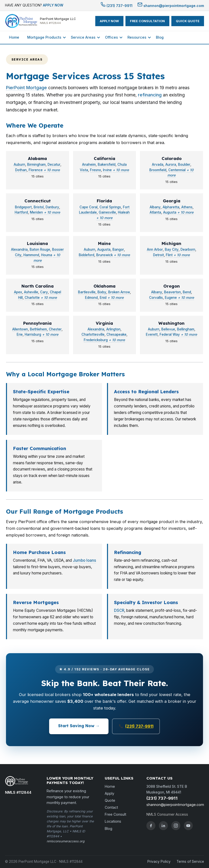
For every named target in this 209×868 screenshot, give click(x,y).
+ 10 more (52, 170)
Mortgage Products (44, 37)
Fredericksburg (96, 340)
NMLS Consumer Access (167, 814)
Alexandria (19, 249)
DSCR (119, 610)
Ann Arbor (155, 249)
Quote (110, 800)
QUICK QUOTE (188, 21)
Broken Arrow (119, 292)
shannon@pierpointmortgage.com (171, 6)
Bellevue (168, 329)
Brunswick (104, 255)
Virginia (104, 323)
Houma (47, 255)
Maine (104, 243)
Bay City (172, 249)
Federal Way (170, 334)
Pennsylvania (37, 323)
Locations (113, 821)
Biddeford (87, 255)
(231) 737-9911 (116, 6)
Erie (20, 334)
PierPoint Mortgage (26, 88)
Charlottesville (93, 334)
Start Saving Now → (79, 726)
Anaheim (89, 164)
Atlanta (155, 212)
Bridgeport (23, 207)
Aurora (171, 164)
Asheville (31, 292)
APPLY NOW (53, 5)
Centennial (177, 170)
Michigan (171, 243)
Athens (187, 207)
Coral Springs (110, 207)
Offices (111, 37)
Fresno (96, 170)
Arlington (113, 329)
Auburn (19, 164)
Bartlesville (87, 292)
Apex (18, 292)
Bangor (118, 249)
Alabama (37, 158)
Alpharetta (171, 207)
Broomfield (158, 170)
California (104, 158)
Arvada (158, 164)
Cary (44, 292)
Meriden (36, 212)
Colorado (172, 158)
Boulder (184, 164)
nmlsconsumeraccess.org (66, 841)
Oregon (172, 286)
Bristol (39, 207)
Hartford (21, 212)
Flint (169, 255)
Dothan (21, 170)
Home (14, 37)
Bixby (102, 292)
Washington (171, 323)
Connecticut (38, 201)
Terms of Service (190, 862)
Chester (55, 329)
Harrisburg (33, 334)
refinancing (150, 95)
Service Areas (83, 37)
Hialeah (124, 212)
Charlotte (32, 298)
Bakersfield (107, 164)
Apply (109, 793)
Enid (103, 298)
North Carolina (38, 286)
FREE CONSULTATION (147, 21)
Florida (104, 201)
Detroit (158, 255)
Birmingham (36, 164)
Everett (152, 334)
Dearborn (188, 249)
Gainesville (107, 212)
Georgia (172, 201)
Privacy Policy (159, 862)
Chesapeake (116, 334)
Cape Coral (89, 207)
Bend (187, 292)
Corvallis (156, 298)
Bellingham (186, 329)
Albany (155, 207)
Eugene (171, 298)
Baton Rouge (40, 249)
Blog (160, 37)
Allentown (20, 329)
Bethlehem (38, 329)
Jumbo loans (84, 560)
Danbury (52, 207)
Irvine (107, 170)
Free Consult (115, 814)
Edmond (91, 298)
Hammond (31, 255)
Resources (137, 37)
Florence (36, 170)
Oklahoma (104, 286)
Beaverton (172, 292)
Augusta (170, 212)
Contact (111, 807)
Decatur (54, 164)
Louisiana (37, 243)
